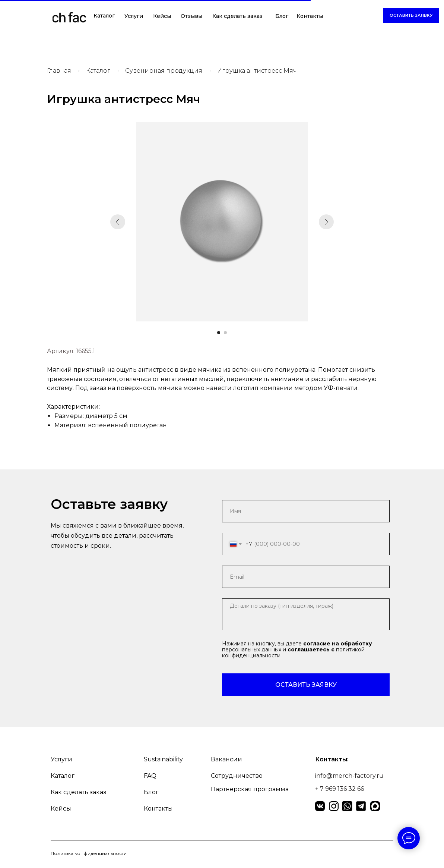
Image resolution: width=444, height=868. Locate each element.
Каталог (104, 16)
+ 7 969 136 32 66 (340, 789)
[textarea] (306, 614)
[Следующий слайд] (326, 222)
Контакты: (332, 759)
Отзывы (191, 16)
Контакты (310, 16)
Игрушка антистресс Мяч (257, 71)
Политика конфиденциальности (89, 853)
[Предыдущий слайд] (118, 222)
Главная (59, 71)
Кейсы (162, 16)
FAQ (150, 776)
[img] (69, 19)
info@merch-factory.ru (349, 776)
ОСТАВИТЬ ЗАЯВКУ (306, 685)
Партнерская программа (250, 789)
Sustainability (163, 759)
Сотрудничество (237, 776)
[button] (411, 16)
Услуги (134, 16)
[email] (306, 577)
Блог (282, 16)
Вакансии (226, 759)
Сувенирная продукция (164, 71)
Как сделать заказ (237, 16)
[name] (306, 511)
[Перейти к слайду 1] (219, 333)
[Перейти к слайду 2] (225, 333)
